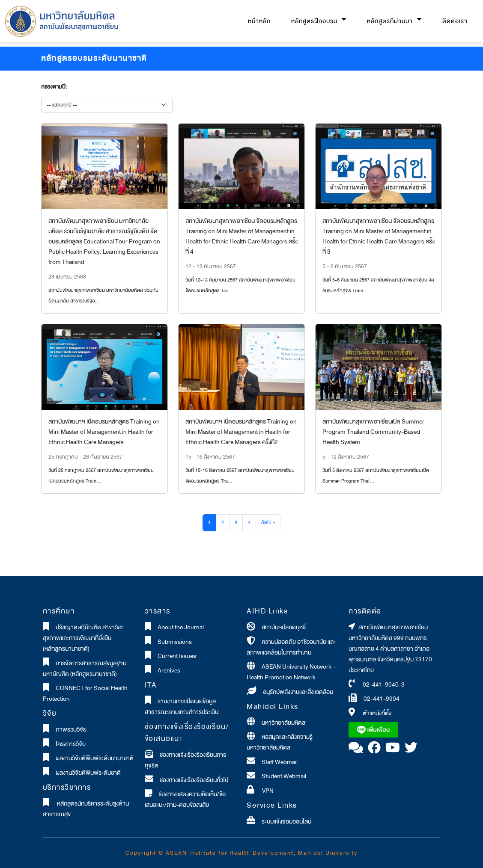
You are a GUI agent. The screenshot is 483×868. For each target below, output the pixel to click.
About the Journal (181, 627)
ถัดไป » (268, 522)
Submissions (175, 642)
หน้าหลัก (259, 21)
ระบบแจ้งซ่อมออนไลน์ (286, 822)
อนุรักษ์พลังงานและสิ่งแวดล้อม (298, 692)
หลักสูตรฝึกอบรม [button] (315, 21)
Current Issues (177, 656)
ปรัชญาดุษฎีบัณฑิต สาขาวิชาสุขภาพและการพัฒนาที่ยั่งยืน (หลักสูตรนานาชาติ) (83, 638)
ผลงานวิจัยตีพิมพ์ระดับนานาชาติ (95, 758)
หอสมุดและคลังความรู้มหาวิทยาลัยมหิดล (280, 742)
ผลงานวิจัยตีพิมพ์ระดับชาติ (88, 773)
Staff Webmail (280, 762)
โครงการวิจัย (71, 744)
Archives (169, 671)
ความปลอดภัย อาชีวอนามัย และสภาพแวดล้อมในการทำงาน (291, 647)
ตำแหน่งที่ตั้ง (377, 713)
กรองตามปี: (54, 87)
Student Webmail (284, 776)
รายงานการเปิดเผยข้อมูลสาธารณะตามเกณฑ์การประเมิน (182, 707)
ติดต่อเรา (455, 21)
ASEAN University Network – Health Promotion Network (291, 672)
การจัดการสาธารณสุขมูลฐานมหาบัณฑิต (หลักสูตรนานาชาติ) (85, 669)
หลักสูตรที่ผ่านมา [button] (391, 21)
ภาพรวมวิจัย (71, 730)
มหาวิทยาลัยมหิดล (283, 723)
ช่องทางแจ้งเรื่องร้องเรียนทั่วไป (194, 780)
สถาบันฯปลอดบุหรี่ (284, 627)
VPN (267, 791)
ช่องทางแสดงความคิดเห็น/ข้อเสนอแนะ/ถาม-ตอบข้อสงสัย (185, 800)
